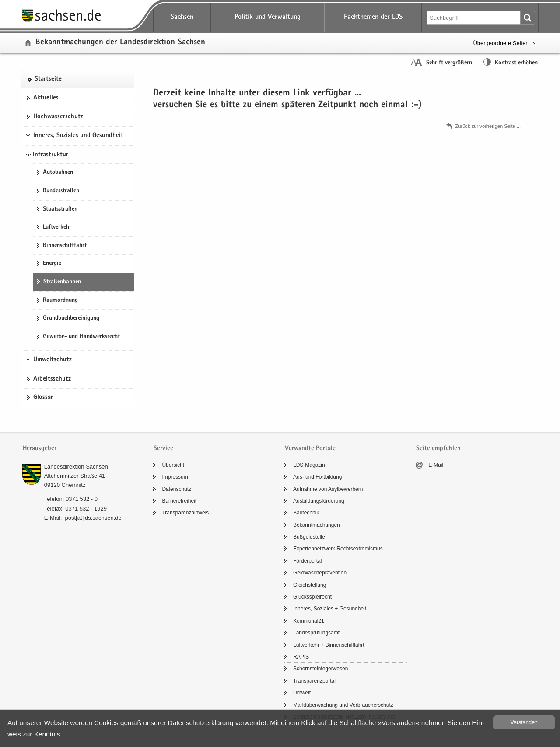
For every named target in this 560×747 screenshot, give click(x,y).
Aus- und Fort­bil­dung (317, 477)
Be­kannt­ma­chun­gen (317, 525)
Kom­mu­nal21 (309, 621)
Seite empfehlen (438, 449)
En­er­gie (52, 264)
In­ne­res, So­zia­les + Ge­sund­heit (330, 609)
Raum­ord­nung (60, 300)
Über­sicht (173, 465)
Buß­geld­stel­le (309, 537)
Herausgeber (40, 449)
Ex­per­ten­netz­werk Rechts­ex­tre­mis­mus (338, 549)
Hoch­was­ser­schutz (58, 117)
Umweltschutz (52, 360)
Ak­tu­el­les (46, 98)
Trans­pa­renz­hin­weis (185, 513)
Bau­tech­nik (306, 513)
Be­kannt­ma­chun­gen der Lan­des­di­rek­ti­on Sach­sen (120, 43)
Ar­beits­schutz (52, 379)
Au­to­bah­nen (58, 173)
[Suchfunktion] (474, 18)
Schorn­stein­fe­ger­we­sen (320, 669)
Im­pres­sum (175, 477)
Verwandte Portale (310, 449)
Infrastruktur (51, 155)
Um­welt (302, 693)
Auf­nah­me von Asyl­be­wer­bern (328, 489)
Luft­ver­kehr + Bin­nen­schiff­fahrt (329, 645)
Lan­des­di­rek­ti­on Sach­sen (76, 467)
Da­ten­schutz (177, 489)
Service (163, 449)
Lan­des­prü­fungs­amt (316, 633)
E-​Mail (436, 465)
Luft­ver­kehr (57, 227)
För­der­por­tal (307, 561)
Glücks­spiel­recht (312, 597)
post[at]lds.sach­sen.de (93, 518)
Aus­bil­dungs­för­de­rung (319, 501)
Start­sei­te (48, 79)
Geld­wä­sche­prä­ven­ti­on (320, 573)
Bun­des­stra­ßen (61, 191)
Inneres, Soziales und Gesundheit (78, 136)
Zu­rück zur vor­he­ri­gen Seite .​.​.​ (488, 126)
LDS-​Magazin (309, 465)
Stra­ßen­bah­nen (62, 282)
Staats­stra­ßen (60, 209)
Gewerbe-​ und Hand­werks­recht (81, 337)
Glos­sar (43, 398)
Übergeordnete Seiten (501, 43)
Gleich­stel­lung (310, 585)
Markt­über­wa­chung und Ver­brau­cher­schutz (343, 705)
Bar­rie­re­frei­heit (179, 501)
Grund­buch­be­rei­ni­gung (71, 318)
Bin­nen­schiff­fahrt (65, 246)
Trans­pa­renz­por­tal (314, 681)
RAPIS (301, 657)
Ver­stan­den (524, 722)
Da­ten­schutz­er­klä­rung (201, 723)
